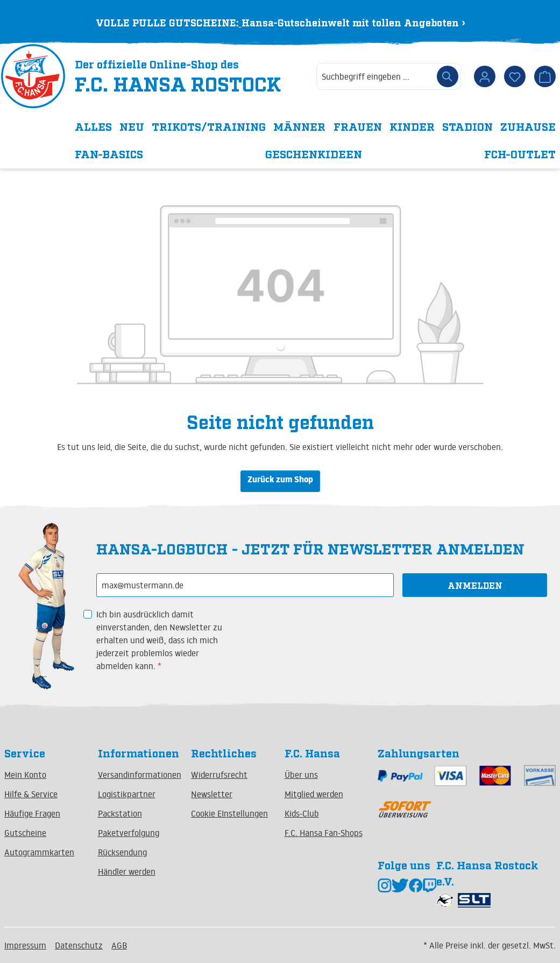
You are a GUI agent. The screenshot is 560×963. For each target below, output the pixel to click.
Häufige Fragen (32, 813)
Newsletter (212, 794)
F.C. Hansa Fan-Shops (324, 833)
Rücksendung (122, 852)
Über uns (301, 775)
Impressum (25, 945)
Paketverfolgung (129, 833)
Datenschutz (79, 945)
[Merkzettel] (515, 76)
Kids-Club (302, 813)
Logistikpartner (127, 794)
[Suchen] (448, 76)
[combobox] (375, 76)
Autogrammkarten (39, 852)
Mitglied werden (314, 794)
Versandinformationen (140, 775)
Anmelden (475, 585)
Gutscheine (25, 833)
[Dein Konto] (485, 76)
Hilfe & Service (31, 794)
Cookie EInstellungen (229, 813)
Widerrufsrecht (219, 775)
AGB (119, 945)
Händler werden (127, 871)
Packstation (120, 813)
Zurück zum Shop (280, 481)
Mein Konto (25, 775)
